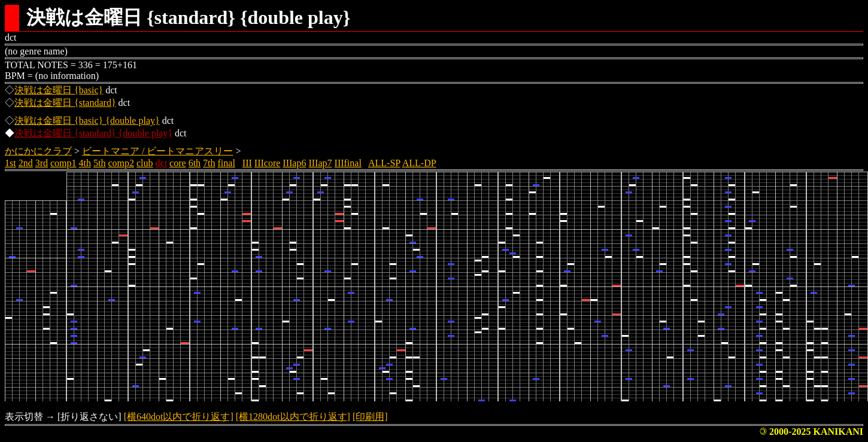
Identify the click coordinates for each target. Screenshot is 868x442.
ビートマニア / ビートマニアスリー (157, 151)
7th (209, 163)
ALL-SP (384, 163)
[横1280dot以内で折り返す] (293, 417)
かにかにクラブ (38, 151)
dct (162, 163)
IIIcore (268, 163)
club (145, 163)
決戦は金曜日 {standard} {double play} (93, 133)
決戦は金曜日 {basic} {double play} (87, 121)
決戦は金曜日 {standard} (65, 103)
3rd (42, 163)
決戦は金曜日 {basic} (59, 90)
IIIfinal (348, 163)
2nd (26, 163)
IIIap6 (294, 163)
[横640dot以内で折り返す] (179, 417)
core (178, 163)
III (247, 163)
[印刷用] (370, 417)
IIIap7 (320, 163)
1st (10, 163)
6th (195, 163)
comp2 (121, 163)
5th (99, 163)
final (227, 163)
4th (85, 163)
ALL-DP (419, 163)
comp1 (63, 163)
